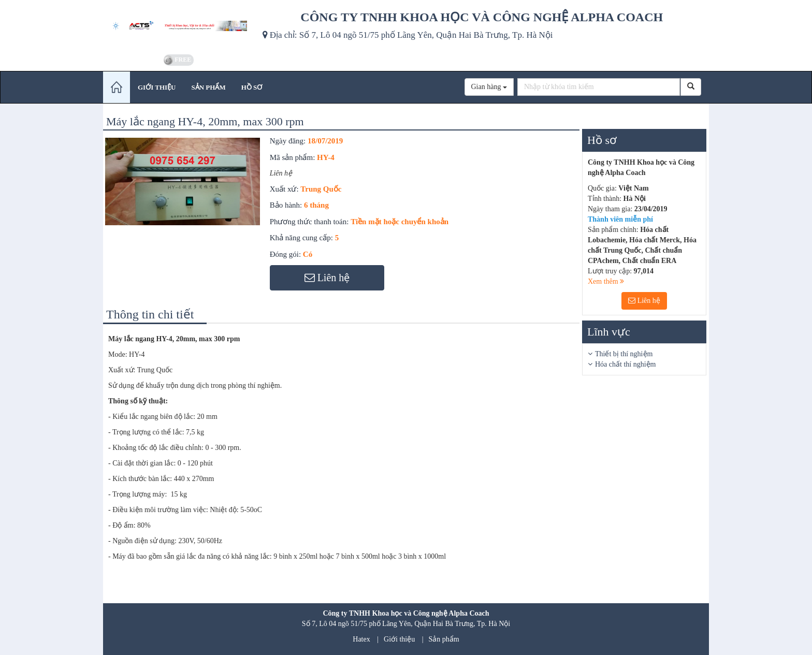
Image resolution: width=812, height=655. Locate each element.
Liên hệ (644, 301)
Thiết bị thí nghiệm (624, 354)
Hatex (361, 639)
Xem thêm (606, 281)
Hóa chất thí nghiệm (626, 364)
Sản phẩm (444, 639)
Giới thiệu (399, 639)
